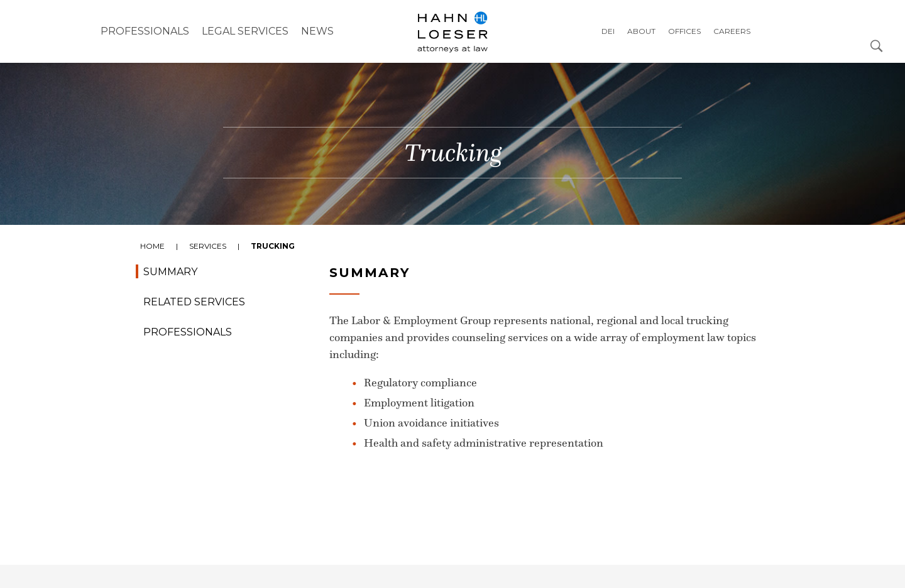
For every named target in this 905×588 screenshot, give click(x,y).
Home (152, 246)
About (641, 31)
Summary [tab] (170, 272)
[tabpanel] (452, 411)
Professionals (145, 31)
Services (208, 246)
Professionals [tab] (188, 332)
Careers (732, 31)
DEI (608, 31)
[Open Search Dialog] (877, 45)
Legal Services (245, 31)
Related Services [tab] (194, 302)
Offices (684, 31)
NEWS (317, 31)
